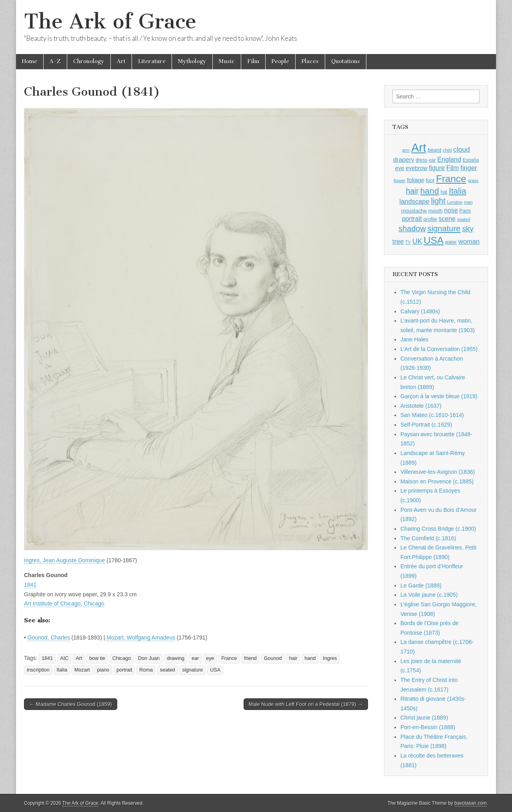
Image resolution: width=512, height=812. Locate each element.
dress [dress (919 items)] (421, 160)
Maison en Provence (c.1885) (437, 481)
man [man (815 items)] (468, 202)
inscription (38, 670)
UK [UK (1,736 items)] (417, 241)
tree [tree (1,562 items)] (398, 241)
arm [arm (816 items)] (406, 150)
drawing (176, 658)
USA (215, 670)
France (229, 658)
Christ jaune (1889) (424, 718)
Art (121, 61)
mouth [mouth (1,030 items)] (436, 211)
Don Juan (149, 658)
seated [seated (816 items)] (464, 219)
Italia (62, 670)
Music (227, 61)
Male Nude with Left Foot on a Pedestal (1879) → (306, 704)
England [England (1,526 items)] (449, 159)
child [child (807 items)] (447, 150)
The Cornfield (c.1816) (428, 538)
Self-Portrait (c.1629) (426, 425)
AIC (64, 658)
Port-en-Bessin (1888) (428, 727)
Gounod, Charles (49, 638)
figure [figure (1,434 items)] (437, 168)
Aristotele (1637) (421, 406)
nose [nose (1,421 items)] (451, 210)
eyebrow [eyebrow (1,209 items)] (416, 168)
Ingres (330, 658)
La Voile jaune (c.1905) (429, 595)
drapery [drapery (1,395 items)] (404, 159)
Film (253, 61)
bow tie (97, 658)
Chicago (94, 603)
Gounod (273, 658)
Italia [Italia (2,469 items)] (457, 191)
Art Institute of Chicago (52, 603)
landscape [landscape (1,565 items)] (415, 201)
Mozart (82, 670)
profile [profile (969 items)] (430, 219)
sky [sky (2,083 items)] (468, 229)
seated (168, 670)
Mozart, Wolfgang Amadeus (141, 638)
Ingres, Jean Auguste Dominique (64, 560)
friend (250, 658)
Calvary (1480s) (420, 311)
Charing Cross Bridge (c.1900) (438, 529)
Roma (146, 670)
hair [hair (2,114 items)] (412, 191)
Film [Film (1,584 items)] (453, 168)
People (280, 61)
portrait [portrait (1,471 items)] (412, 219)
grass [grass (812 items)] (473, 180)
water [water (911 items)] (451, 242)
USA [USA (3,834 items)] (434, 240)
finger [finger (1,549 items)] (469, 168)
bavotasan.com (471, 803)
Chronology (89, 61)
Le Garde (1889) (421, 585)
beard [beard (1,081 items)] (434, 150)
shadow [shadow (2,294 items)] (412, 229)
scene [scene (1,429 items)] (447, 219)
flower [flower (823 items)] (399, 180)
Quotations (346, 61)
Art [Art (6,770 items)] (419, 147)
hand (310, 658)
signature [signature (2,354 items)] (444, 229)
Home (30, 61)
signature (192, 670)
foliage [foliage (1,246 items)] (415, 180)
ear (195, 658)
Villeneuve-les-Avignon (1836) (438, 472)
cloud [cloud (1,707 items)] (461, 149)
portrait (124, 670)
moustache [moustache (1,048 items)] (414, 211)
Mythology (192, 61)
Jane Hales (414, 339)
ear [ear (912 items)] (432, 160)
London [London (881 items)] (455, 202)
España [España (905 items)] (471, 160)
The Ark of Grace (110, 21)
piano (103, 670)
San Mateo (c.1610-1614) (432, 415)
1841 (30, 585)
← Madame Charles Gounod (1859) (71, 704)
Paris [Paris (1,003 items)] (465, 211)
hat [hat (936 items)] (444, 192)
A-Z (55, 61)
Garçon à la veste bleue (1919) (439, 396)
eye (210, 658)
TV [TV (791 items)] (408, 242)
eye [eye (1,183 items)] (400, 168)
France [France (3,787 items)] (451, 179)
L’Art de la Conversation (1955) (439, 349)
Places (310, 61)
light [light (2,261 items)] (438, 201)
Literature (152, 61)
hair (293, 658)
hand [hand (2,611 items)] (430, 191)
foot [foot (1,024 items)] (430, 180)
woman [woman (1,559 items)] (469, 241)
